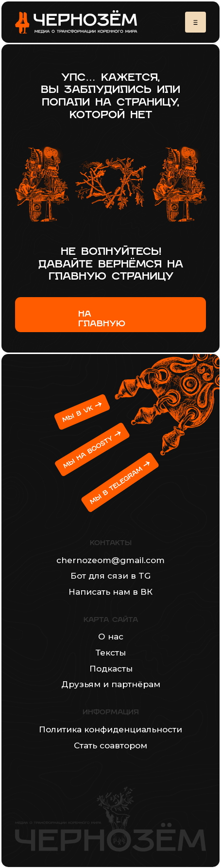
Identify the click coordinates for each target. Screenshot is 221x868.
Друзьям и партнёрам (111, 684)
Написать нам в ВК (110, 592)
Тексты (111, 652)
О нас (111, 636)
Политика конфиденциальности (110, 729)
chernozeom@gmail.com (110, 560)
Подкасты (111, 668)
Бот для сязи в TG (110, 576)
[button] (195, 22)
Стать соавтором (110, 745)
